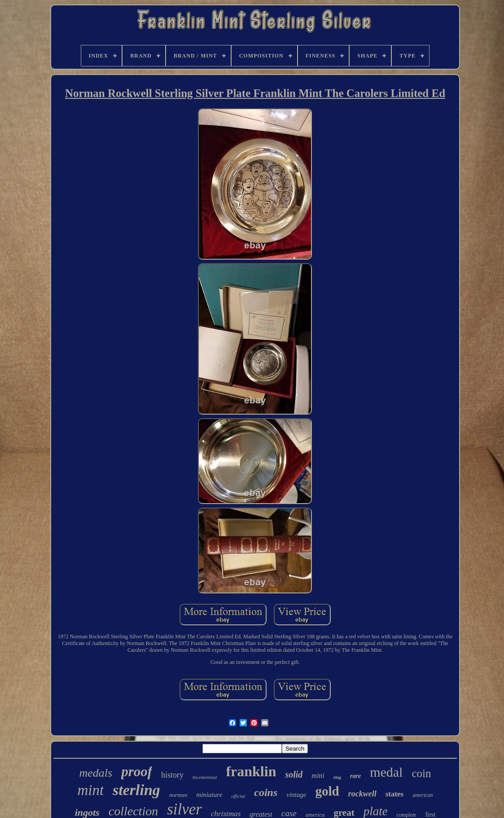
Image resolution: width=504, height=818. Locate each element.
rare (355, 776)
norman (178, 795)
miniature (209, 795)
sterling (136, 790)
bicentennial (205, 777)
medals (96, 773)
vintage (296, 795)
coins (266, 792)
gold (327, 791)
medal (386, 772)
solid (294, 774)
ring (337, 777)
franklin (251, 771)
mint (90, 790)
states (395, 794)
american (423, 795)
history (172, 775)
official (238, 796)
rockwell (362, 794)
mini (318, 776)
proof (137, 772)
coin (421, 773)
